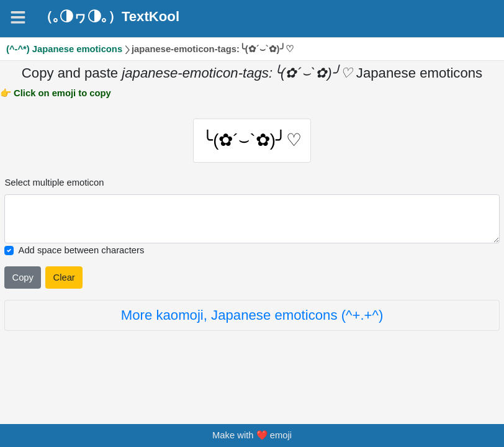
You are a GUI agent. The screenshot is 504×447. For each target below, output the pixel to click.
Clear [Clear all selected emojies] (64, 281)
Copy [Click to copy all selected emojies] (22, 281)
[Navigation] (18, 17)
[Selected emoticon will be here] (252, 223)
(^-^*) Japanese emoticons (64, 49)
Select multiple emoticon (54, 186)
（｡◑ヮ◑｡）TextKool (109, 17)
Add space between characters (82, 254)
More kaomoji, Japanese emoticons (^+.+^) (252, 319)
